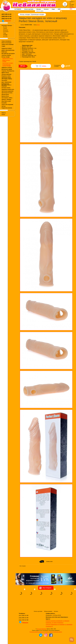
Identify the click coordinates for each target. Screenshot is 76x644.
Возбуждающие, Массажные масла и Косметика (6, 85)
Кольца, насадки (6, 57)
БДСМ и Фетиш (5, 73)
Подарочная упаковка (7, 108)
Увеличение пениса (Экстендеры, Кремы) (7, 78)
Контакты (46, 9)
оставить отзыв (49, 561)
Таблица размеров (48, 601)
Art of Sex (5, 36)
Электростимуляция (6, 74)
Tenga (5, 33)
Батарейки (4, 103)
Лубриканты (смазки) (7, 68)
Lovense (5, 29)
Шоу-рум (39, 9)
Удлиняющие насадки (8, 63)
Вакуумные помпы (6, 76)
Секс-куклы (4, 80)
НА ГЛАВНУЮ (18, 9)
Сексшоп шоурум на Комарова (54, 611)
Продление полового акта (8, 89)
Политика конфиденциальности (37, 622)
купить (44, 66)
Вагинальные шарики (7, 69)
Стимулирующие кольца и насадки (7, 65)
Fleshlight (5, 35)
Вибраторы (4, 52)
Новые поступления (6, 43)
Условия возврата (49, 622)
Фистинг (4, 106)
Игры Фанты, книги (6, 101)
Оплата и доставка (29, 9)
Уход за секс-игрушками (7, 105)
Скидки (3, 46)
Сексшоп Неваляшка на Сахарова (55, 614)
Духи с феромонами (6, 82)
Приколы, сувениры (6, 100)
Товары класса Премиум (8, 44)
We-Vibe (5, 27)
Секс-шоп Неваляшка (42, 619)
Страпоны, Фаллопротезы (8, 71)
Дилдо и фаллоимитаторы (8, 50)
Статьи (3, 115)
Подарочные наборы (7, 49)
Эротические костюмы (7, 93)
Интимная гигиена (6, 88)
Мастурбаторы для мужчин (8, 54)
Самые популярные (6, 41)
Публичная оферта (58, 622)
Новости (4, 113)
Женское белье (5, 94)
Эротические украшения (7, 91)
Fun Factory (6, 32)
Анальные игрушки (6, 55)
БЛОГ (59, 9)
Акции (53, 9)
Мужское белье (5, 96)
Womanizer (6, 30)
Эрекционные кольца (8, 59)
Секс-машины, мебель (7, 98)
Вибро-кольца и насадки (6, 61)
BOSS (38, 25)
